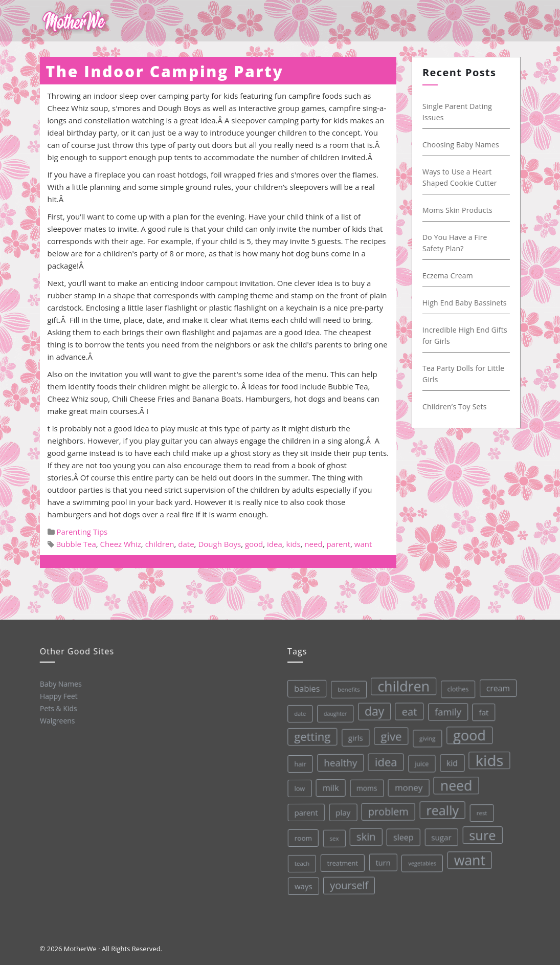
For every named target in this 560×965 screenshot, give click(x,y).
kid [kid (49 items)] (449, 760)
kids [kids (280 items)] (487, 757)
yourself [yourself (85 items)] (349, 884)
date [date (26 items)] (296, 713)
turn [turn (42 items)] (382, 861)
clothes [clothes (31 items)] (454, 686)
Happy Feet (58, 695)
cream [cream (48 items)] (494, 684)
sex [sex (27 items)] (333, 837)
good (254, 544)
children (160, 544)
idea (275, 544)
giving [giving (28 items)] (424, 736)
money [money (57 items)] (406, 785)
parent (338, 544)
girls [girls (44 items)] (353, 737)
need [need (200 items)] (454, 783)
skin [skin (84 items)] (365, 835)
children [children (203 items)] (399, 684)
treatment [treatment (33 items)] (342, 862)
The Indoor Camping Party (165, 71)
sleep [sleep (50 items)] (402, 835)
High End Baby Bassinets (465, 303)
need (313, 544)
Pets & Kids (58, 708)
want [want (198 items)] (468, 857)
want (363, 544)
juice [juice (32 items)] (419, 761)
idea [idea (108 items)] (383, 760)
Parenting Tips (82, 532)
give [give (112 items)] (388, 734)
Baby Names (60, 683)
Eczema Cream (448, 276)
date (186, 544)
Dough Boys (219, 544)
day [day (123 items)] (371, 710)
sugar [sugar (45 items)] (440, 835)
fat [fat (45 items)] (480, 709)
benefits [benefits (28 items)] (345, 688)
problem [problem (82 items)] (386, 810)
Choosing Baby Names (461, 145)
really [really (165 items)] (440, 807)
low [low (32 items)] (297, 788)
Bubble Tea (76, 544)
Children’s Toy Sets (455, 407)
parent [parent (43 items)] (304, 812)
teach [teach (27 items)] (301, 863)
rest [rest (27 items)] (480, 809)
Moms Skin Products (458, 210)
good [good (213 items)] (466, 732)
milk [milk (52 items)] (328, 787)
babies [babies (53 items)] (303, 688)
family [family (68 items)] (444, 709)
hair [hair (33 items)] (298, 763)
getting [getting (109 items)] (309, 736)
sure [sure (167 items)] (481, 832)
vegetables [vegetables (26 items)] (421, 861)
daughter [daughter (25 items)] (332, 713)
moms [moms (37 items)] (365, 786)
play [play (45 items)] (341, 811)
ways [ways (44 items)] (303, 886)
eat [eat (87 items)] (406, 709)
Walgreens (57, 720)
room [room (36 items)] (302, 838)
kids (294, 544)
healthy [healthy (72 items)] (338, 761)
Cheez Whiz (121, 544)
